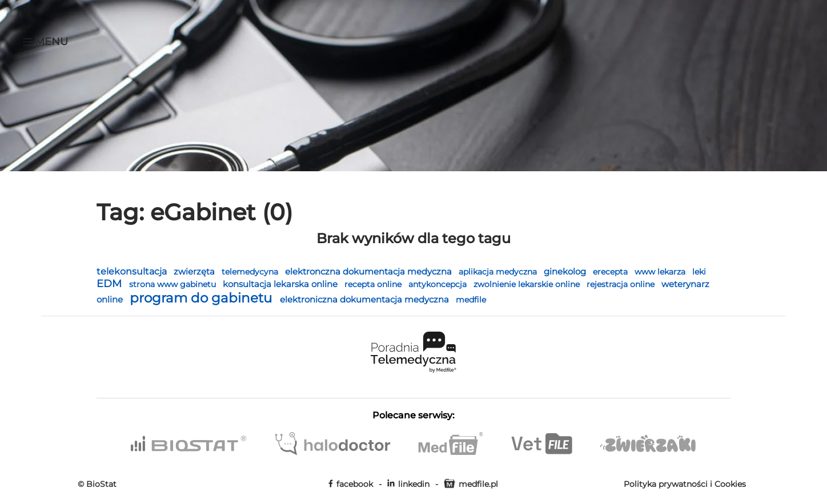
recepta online (374, 284)
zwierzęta (195, 272)
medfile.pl (471, 484)
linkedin (408, 484)
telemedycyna (251, 272)
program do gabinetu (202, 298)
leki (699, 272)
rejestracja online (622, 284)
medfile (471, 300)
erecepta (611, 272)
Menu (45, 42)
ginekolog (566, 271)
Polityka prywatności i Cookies (685, 484)
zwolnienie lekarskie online (528, 284)
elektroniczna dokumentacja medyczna (366, 299)
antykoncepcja (439, 284)
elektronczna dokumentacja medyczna (370, 271)
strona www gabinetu (174, 284)
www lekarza (661, 272)
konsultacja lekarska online (281, 284)
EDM (111, 283)
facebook (351, 484)
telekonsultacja (133, 271)
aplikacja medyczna (499, 272)
